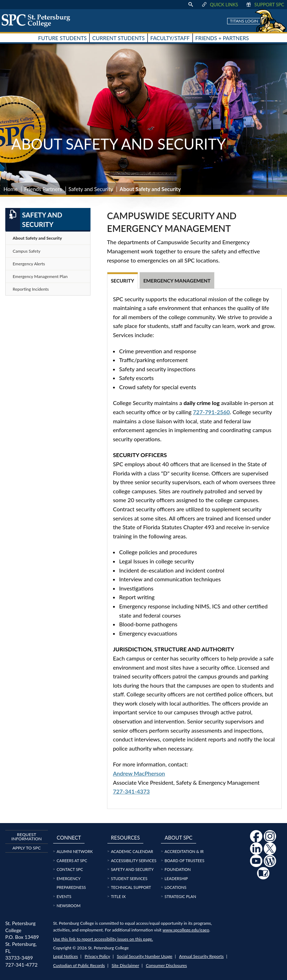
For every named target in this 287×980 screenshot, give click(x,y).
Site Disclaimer (125, 965)
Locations (175, 887)
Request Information (26, 837)
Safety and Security (91, 189)
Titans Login (244, 21)
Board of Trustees (184, 861)
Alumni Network (75, 851)
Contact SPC (70, 869)
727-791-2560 (211, 412)
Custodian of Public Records (79, 965)
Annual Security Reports (202, 956)
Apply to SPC (26, 848)
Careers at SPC (72, 861)
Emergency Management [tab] (177, 281)
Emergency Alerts (29, 264)
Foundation (177, 869)
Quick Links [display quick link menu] (220, 5)
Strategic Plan (180, 896)
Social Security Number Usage (145, 956)
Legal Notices (65, 956)
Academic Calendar (132, 851)
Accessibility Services (134, 861)
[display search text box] (191, 5)
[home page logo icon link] (38, 20)
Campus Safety (27, 251)
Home (11, 189)
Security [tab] (123, 281)
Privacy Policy (97, 956)
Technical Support (131, 887)
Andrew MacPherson (139, 773)
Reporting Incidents (31, 289)
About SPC (179, 838)
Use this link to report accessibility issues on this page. (103, 939)
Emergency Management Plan (40, 276)
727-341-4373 (132, 791)
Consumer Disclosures (166, 965)
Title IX (118, 896)
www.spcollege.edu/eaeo (186, 930)
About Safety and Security (37, 238)
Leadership (176, 878)
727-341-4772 (21, 965)
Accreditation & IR (184, 851)
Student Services (129, 878)
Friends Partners (43, 189)
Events (64, 896)
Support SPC (265, 5)
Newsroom (69, 906)
